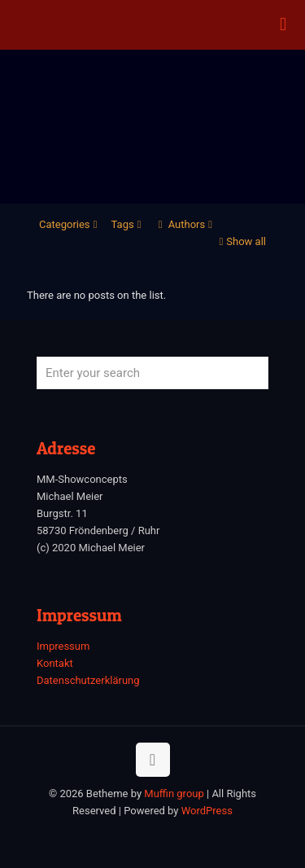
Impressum (63, 646)
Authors (186, 224)
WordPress (207, 811)
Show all (241, 241)
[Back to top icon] (153, 760)
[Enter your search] (152, 373)
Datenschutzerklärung (88, 680)
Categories (70, 224)
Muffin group (174, 793)
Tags (128, 224)
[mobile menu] (283, 24)
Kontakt (55, 663)
